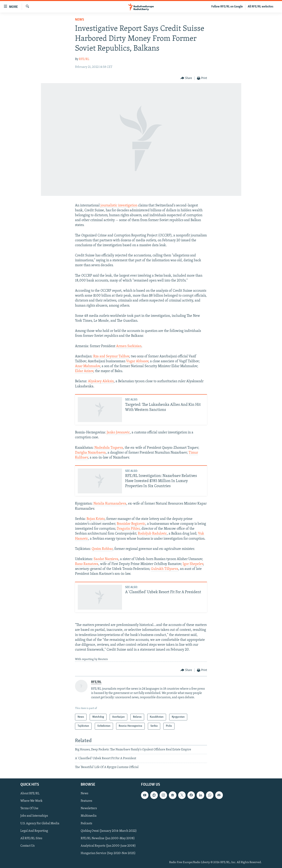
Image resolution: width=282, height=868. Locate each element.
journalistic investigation (119, 206)
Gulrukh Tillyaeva (165, 569)
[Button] (186, 78)
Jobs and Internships (34, 816)
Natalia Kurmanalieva (110, 504)
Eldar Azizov (84, 371)
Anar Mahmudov (87, 366)
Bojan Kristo (96, 519)
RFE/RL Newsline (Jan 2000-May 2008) (108, 838)
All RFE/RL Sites (31, 838)
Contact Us (28, 846)
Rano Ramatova (87, 564)
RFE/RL (84, 59)
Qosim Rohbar (102, 549)
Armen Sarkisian (129, 346)
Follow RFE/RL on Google (227, 7)
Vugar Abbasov (137, 361)
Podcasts (86, 823)
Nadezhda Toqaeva (109, 448)
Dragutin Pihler (128, 529)
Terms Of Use (29, 808)
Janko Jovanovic (118, 433)
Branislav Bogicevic (131, 524)
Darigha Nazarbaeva (90, 453)
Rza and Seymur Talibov (111, 356)
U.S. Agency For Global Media (40, 823)
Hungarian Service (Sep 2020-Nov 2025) (108, 853)
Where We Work (31, 801)
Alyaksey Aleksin (101, 381)
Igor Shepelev (193, 564)
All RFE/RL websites (261, 7)
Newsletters (89, 808)
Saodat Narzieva (106, 559)
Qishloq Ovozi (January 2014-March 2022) (109, 831)
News (80, 20)
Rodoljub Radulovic (152, 534)
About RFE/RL (30, 794)
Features (86, 801)
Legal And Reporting (34, 831)
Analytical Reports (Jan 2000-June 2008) (108, 846)
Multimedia (89, 816)
